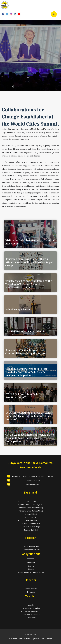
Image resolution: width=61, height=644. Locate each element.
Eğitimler (31, 566)
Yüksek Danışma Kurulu (31, 524)
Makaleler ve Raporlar (31, 615)
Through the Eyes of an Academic (25, 331)
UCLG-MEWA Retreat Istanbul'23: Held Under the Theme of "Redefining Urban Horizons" (28, 416)
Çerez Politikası (25, 639)
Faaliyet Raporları (31, 611)
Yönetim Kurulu (31, 517)
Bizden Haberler (31, 589)
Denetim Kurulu (31, 520)
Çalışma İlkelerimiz (31, 530)
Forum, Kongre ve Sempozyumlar (31, 572)
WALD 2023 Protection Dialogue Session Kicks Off (24, 396)
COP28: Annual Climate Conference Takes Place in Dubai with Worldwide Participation (30, 438)
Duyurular (31, 592)
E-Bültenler (31, 618)
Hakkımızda (31, 501)
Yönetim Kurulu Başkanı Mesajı (31, 511)
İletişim (50, 639)
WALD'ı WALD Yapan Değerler (31, 504)
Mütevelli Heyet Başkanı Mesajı (31, 508)
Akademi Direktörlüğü (31, 527)
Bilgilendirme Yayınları (31, 608)
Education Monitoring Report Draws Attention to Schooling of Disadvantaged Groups (29, 262)
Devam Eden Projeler (31, 547)
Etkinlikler (31, 563)
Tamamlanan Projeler (31, 550)
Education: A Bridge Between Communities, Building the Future (25, 352)
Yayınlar (31, 605)
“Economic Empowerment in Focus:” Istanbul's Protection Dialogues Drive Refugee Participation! (27, 372)
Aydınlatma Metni (39, 639)
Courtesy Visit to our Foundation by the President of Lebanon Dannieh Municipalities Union (29, 284)
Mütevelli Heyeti (31, 514)
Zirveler (31, 569)
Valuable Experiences (18, 309)
